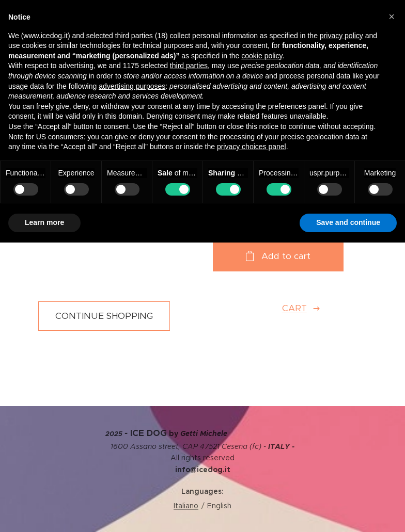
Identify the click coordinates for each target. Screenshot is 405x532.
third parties (189, 66)
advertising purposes (132, 86)
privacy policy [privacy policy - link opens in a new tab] (341, 36)
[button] (392, 17)
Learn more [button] (44, 222)
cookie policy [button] (262, 56)
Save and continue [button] (348, 222)
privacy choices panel (252, 147)
